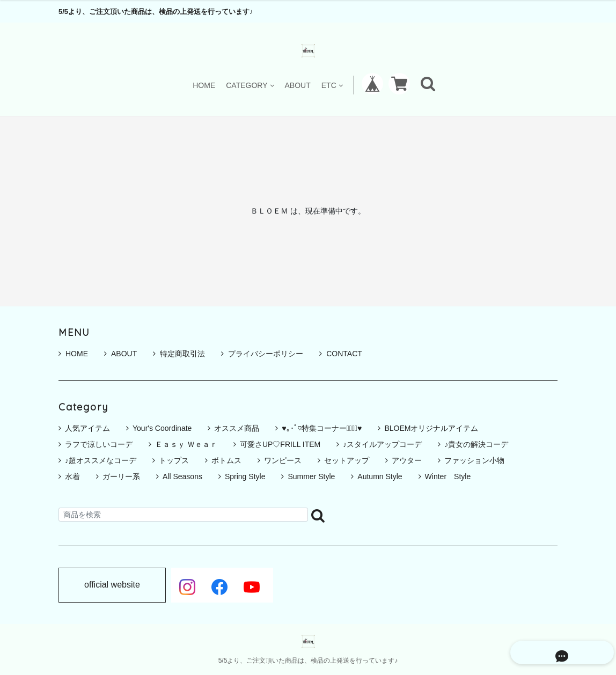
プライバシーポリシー (262, 354)
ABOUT (298, 85)
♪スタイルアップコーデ (382, 444)
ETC (332, 85)
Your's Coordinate (162, 428)
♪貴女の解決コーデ (476, 444)
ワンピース (283, 460)
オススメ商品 (237, 428)
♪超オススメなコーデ (101, 460)
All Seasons (182, 476)
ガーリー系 (121, 476)
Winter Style (448, 476)
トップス (174, 460)
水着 (72, 476)
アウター (407, 460)
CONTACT (341, 354)
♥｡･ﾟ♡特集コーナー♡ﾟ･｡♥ (322, 428)
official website (112, 585)
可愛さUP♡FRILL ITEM (280, 444)
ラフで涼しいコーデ (99, 444)
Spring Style (245, 476)
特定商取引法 (179, 354)
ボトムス (226, 460)
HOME (204, 85)
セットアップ (347, 460)
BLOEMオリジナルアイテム (431, 428)
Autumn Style (380, 476)
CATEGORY (250, 85)
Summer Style (311, 476)
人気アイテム (87, 428)
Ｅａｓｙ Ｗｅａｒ (186, 444)
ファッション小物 (474, 460)
